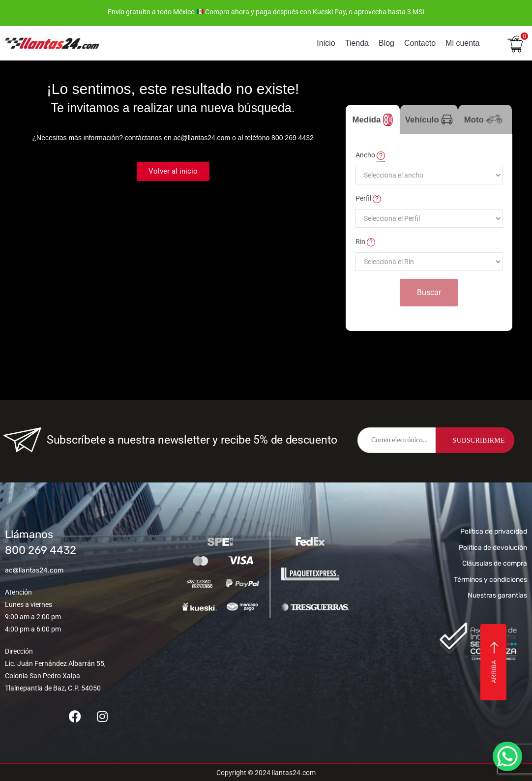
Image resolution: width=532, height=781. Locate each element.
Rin (365, 242)
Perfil (368, 199)
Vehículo (429, 120)
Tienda (357, 43)
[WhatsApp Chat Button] (507, 756)
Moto (485, 124)
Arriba (494, 662)
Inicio (326, 43)
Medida (373, 120)
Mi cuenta (462, 43)
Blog (386, 43)
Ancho (370, 155)
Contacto (420, 43)
